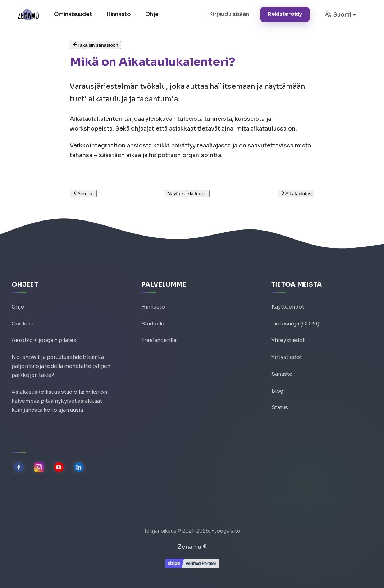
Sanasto (282, 367)
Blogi (278, 384)
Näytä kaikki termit (187, 194)
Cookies (22, 315)
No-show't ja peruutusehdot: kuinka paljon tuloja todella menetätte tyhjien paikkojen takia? (61, 360)
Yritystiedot (287, 350)
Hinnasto (119, 14)
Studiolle (153, 315)
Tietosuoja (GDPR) (295, 315)
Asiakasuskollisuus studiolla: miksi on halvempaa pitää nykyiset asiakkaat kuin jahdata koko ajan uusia (59, 398)
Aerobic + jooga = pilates (44, 333)
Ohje (153, 14)
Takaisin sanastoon (95, 45)
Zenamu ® (192, 547)
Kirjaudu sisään (229, 14)
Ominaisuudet (74, 14)
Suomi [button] (337, 14)
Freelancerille (159, 333)
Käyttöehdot (288, 298)
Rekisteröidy (285, 14)
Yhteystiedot (288, 333)
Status (280, 402)
